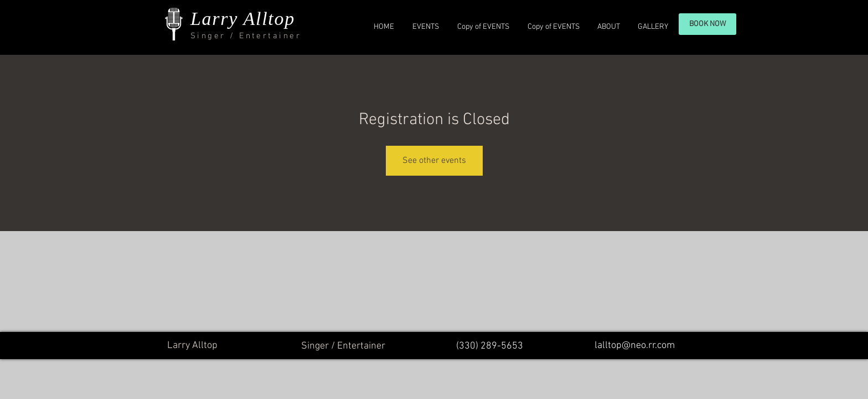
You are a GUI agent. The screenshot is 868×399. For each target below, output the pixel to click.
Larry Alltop (243, 19)
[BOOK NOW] (707, 24)
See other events (434, 161)
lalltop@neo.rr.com (635, 346)
